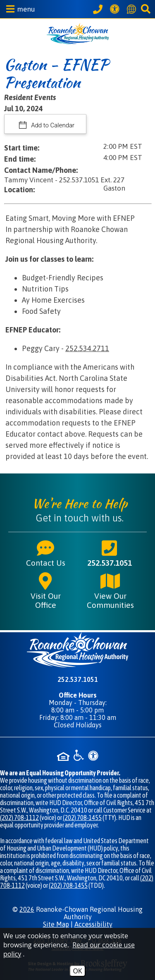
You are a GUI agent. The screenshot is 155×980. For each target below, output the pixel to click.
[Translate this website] (133, 9)
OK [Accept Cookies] (77, 971)
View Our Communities (110, 590)
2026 (27, 909)
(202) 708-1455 (82, 817)
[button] (19, 9)
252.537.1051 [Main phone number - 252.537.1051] (110, 553)
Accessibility (93, 924)
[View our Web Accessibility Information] (116, 9)
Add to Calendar (52, 125)
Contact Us (46, 553)
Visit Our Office (46, 590)
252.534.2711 (87, 348)
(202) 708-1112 (19, 817)
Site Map (56, 924)
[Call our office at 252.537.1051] (99, 9)
